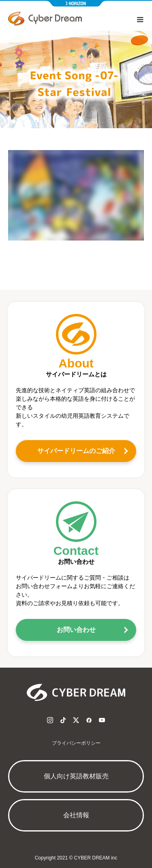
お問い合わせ (76, 630)
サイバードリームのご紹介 (76, 451)
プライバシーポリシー (76, 743)
